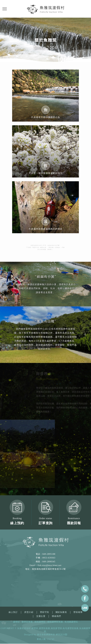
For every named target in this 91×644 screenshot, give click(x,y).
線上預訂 (13, 612)
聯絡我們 (56, 616)
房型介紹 (29, 612)
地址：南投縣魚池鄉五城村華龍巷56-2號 (45, 569)
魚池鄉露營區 (71, 622)
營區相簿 (78, 612)
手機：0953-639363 (45, 558)
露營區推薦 (27, 622)
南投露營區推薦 (55, 622)
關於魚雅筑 (61, 612)
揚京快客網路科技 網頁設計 (51, 635)
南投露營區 (40, 622)
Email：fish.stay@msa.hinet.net (46, 565)
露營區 (16, 622)
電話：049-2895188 (45, 554)
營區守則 (44, 612)
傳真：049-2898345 (45, 562)
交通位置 (41, 616)
